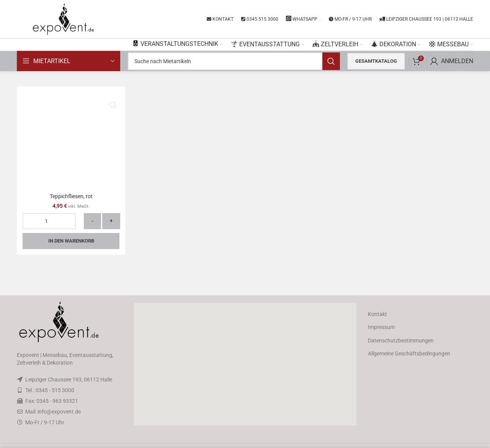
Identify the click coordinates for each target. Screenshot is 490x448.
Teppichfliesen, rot (71, 196)
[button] (245, 364)
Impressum (381, 327)
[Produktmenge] (49, 221)
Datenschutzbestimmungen (401, 340)
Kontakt (377, 314)
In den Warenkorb (71, 241)
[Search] (234, 61)
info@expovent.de (59, 412)
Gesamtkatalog (376, 61)
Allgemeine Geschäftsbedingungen (409, 354)
